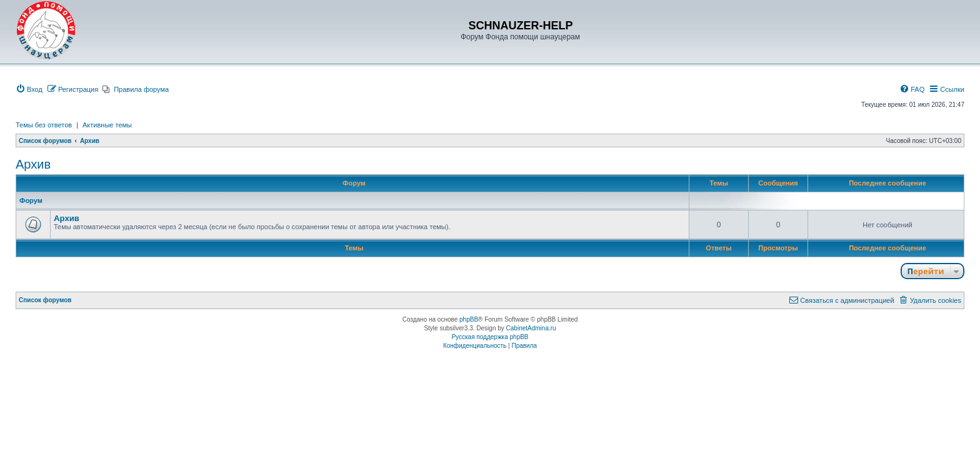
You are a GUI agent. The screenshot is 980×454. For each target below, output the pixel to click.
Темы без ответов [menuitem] (44, 125)
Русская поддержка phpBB (490, 337)
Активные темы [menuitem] (107, 125)
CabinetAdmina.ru (531, 328)
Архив (33, 164)
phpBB (469, 319)
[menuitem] (29, 89)
